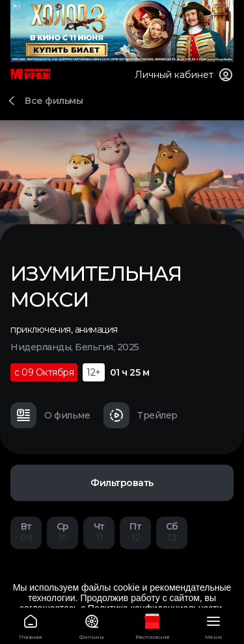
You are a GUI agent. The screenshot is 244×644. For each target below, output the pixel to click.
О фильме (50, 415)
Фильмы (92, 625)
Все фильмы (54, 101)
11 (99, 532)
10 (62, 532)
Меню (213, 625)
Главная (31, 625)
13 (172, 532)
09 (26, 532)
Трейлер (141, 415)
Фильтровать (122, 483)
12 (135, 532)
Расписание (153, 625)
